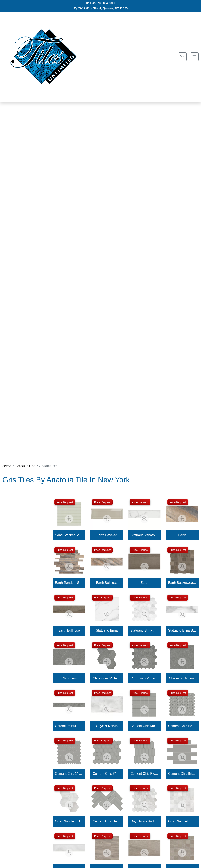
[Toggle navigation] (194, 57)
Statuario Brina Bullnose (182, 630)
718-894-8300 (106, 3)
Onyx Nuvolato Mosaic (182, 821)
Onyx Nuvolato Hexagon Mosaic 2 (144, 821)
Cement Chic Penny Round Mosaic (182, 726)
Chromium (69, 678)
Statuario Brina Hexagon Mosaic (144, 630)
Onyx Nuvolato (107, 726)
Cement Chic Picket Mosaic (144, 774)
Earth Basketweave (182, 583)
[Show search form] (182, 57)
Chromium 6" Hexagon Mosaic (107, 678)
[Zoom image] (69, 519)
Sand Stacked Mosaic (69, 535)
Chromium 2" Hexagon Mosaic (144, 678)
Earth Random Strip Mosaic (69, 583)
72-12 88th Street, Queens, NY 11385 (103, 8)
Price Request (65, 502)
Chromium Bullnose (69, 726)
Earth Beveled (107, 535)
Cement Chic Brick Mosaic (182, 774)
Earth (182, 535)
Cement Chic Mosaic (144, 726)
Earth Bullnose (107, 583)
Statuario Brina (107, 630)
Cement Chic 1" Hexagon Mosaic (69, 774)
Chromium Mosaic (182, 678)
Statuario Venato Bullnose (144, 535)
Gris (32, 466)
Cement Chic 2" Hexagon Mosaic (107, 774)
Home (7, 466)
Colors (20, 466)
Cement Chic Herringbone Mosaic (107, 821)
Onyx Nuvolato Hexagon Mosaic (69, 821)
